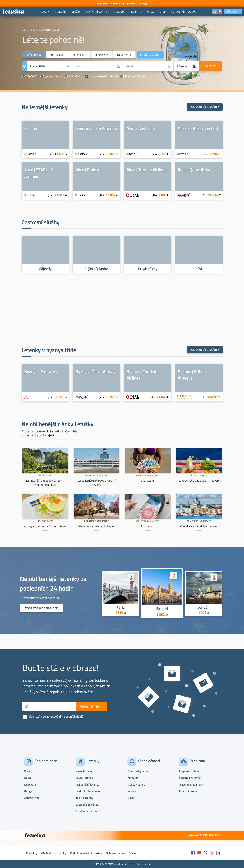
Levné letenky (84, 778)
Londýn (204, 607)
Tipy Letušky (45, 475)
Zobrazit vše (32, 798)
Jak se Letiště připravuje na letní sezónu (96, 483)
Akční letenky (84, 771)
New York (30, 784)
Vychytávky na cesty (96, 475)
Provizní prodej (188, 791)
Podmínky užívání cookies (86, 853)
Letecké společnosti (88, 805)
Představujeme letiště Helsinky (199, 526)
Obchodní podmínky (54, 853)
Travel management (191, 784)
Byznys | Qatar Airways (97, 371)
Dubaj (28, 778)
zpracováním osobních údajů (65, 717)
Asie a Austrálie (141, 128)
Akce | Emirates (90, 170)
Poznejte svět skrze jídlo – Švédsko (45, 526)
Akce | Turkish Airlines (147, 170)
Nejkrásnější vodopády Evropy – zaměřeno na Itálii (45, 483)
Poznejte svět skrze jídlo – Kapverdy (199, 481)
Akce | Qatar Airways (197, 170)
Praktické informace (97, 521)
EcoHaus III (148, 481)
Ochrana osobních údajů (121, 853)
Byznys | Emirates (41, 371)
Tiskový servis (136, 784)
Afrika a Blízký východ (198, 128)
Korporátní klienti (190, 771)
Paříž (120, 607)
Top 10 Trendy (84, 798)
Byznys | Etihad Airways (192, 375)
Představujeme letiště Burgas (96, 526)
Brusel (162, 609)
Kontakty (133, 778)
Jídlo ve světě (199, 475)
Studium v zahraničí (88, 811)
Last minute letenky (88, 791)
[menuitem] (43, 12)
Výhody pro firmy (190, 778)
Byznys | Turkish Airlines (141, 375)
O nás (131, 798)
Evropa (31, 128)
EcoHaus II (148, 526)
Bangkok (30, 791)
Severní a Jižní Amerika (96, 128)
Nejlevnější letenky (88, 784)
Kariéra (132, 791)
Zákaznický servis (138, 771)
